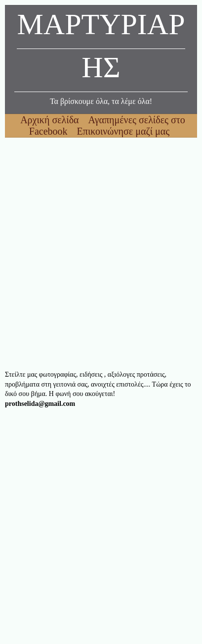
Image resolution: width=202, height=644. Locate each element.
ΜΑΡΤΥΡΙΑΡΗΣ (101, 49)
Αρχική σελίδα (51, 120)
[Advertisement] (101, 254)
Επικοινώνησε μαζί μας (123, 131)
